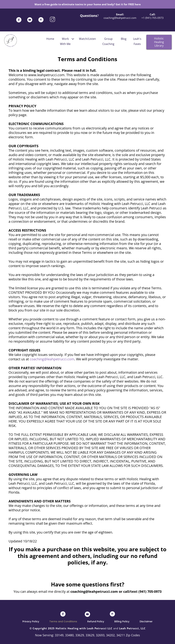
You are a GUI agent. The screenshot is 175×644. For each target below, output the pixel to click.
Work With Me (67, 41)
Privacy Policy (31, 621)
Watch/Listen (87, 39)
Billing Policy (122, 621)
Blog (124, 39)
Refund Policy (96, 621)
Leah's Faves (137, 41)
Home (50, 39)
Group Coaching (108, 41)
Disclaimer (146, 621)
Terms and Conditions (63, 621)
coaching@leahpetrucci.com (52, 359)
